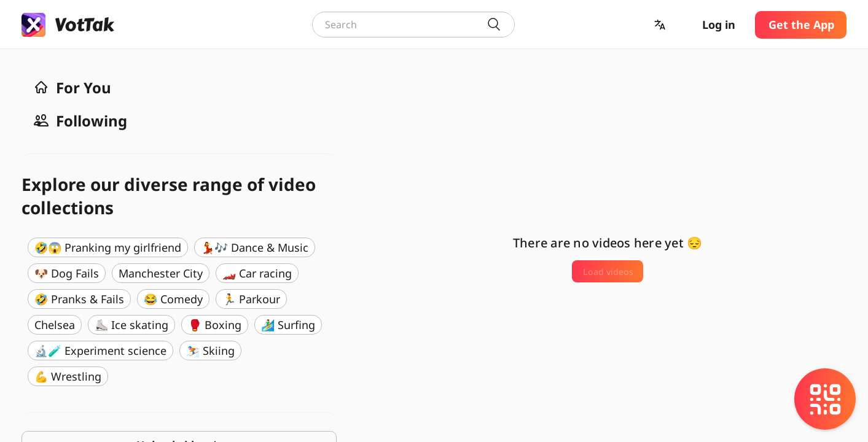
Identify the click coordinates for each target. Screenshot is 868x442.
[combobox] (413, 25)
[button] (661, 25)
